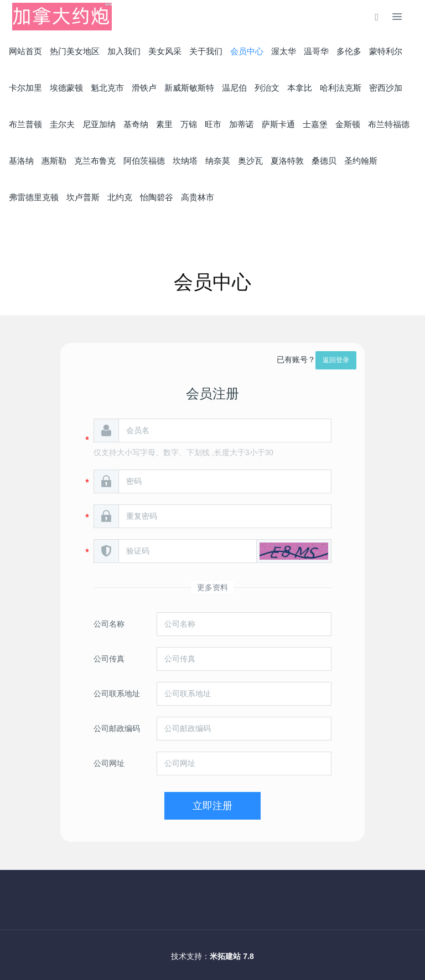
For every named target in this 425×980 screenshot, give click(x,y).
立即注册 (212, 806)
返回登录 (336, 360)
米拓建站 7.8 (232, 956)
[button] (294, 551)
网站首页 (25, 51)
